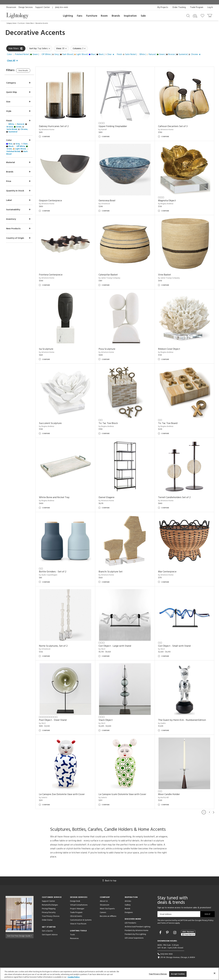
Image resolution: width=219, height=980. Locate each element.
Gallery (128, 905)
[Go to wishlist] (203, 15)
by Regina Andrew (168, 204)
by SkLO (106, 649)
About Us (104, 901)
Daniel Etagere (110, 497)
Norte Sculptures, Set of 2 (59, 646)
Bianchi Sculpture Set (114, 572)
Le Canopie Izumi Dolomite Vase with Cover (126, 794)
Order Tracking (179, 7)
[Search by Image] (195, 16)
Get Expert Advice (50, 935)
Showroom (11, 7)
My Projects (163, 7)
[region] (109, 974)
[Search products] (188, 15)
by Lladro (164, 723)
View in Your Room (78, 924)
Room (104, 16)
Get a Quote (47, 931)
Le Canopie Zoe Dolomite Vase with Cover (67, 794)
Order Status (47, 920)
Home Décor (30, 23)
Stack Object (109, 720)
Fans (80, 16)
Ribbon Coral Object (171, 349)
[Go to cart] (210, 15)
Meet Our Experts (107, 909)
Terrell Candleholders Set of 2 (176, 497)
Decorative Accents (42, 23)
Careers (103, 913)
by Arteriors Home (52, 130)
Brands (116, 16)
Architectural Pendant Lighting (138, 927)
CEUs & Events (76, 916)
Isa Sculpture (52, 349)
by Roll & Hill (165, 798)
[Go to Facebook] (161, 933)
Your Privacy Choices (51, 916)
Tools (72, 935)
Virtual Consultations (79, 905)
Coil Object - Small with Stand (176, 646)
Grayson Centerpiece (56, 201)
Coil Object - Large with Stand (118, 646)
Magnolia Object (169, 201)
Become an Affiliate (108, 916)
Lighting (68, 16)
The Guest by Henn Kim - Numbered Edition (184, 720)
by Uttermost (108, 204)
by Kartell (106, 130)
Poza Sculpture (111, 349)
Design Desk (75, 901)
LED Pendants (130, 923)
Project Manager (77, 909)
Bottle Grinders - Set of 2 (58, 572)
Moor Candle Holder (171, 794)
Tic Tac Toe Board (170, 423)
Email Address (166, 914)
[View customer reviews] (188, 933)
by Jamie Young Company (113, 278)
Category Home (11, 23)
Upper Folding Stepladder (116, 126)
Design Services (26, 7)
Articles (128, 901)
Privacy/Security (49, 913)
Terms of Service (168, 923)
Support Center (43, 7)
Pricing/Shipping (49, 909)
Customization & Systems (81, 920)
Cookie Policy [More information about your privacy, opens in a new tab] (74, 977)
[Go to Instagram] (175, 933)
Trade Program (197, 7)
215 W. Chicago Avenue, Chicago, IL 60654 (176, 957)
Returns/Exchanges (50, 905)
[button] (61, 55)
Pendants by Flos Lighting (135, 934)
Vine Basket (166, 275)
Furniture (92, 16)
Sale (143, 16)
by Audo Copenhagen (54, 575)
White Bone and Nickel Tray (60, 497)
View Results (30, 71)
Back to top (109, 881)
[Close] (215, 973)
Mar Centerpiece (169, 572)
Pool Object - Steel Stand (58, 720)
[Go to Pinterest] (168, 933)
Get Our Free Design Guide (19, 935)
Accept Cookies (178, 974)
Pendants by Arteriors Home (137, 931)
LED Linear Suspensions (134, 938)
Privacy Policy (208, 920)
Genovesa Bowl (111, 201)
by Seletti (49, 798)
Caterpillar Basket (112, 275)
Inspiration (130, 16)
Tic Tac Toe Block (112, 423)
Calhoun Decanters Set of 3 (175, 126)
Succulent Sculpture (56, 423)
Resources (74, 938)
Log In (210, 7)
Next (214, 812)
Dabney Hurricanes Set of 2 (59, 126)
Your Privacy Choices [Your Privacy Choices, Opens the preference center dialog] (158, 974)
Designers (129, 913)
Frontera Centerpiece (56, 275)
